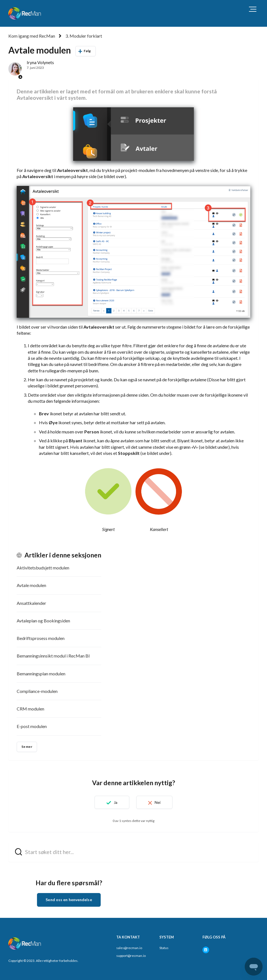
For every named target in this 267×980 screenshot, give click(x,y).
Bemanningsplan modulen (41, 674)
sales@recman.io (129, 948)
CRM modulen (30, 709)
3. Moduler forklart (84, 36)
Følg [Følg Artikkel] (87, 51)
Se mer (27, 747)
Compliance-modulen (37, 691)
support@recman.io (131, 956)
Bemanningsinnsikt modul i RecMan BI (53, 656)
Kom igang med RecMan (32, 36)
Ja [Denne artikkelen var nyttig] (116, 802)
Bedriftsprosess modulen (41, 638)
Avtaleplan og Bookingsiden (43, 621)
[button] (253, 9)
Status (164, 948)
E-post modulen (32, 726)
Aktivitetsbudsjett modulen (43, 568)
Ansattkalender (31, 603)
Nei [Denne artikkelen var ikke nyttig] (158, 802)
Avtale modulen (31, 585)
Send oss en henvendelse (69, 900)
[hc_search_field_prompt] (133, 852)
